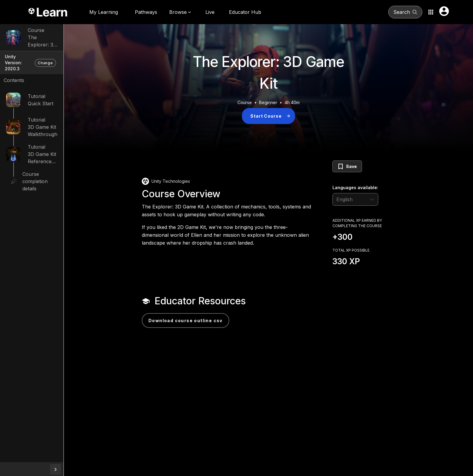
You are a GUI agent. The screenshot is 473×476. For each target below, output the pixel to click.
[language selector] (376, 199)
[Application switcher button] (431, 12)
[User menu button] (444, 11)
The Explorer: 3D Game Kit (59, 41)
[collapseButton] (97, 469)
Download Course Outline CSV (206, 321)
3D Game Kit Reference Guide (62, 149)
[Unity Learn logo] (48, 12)
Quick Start (41, 94)
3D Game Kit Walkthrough (57, 122)
